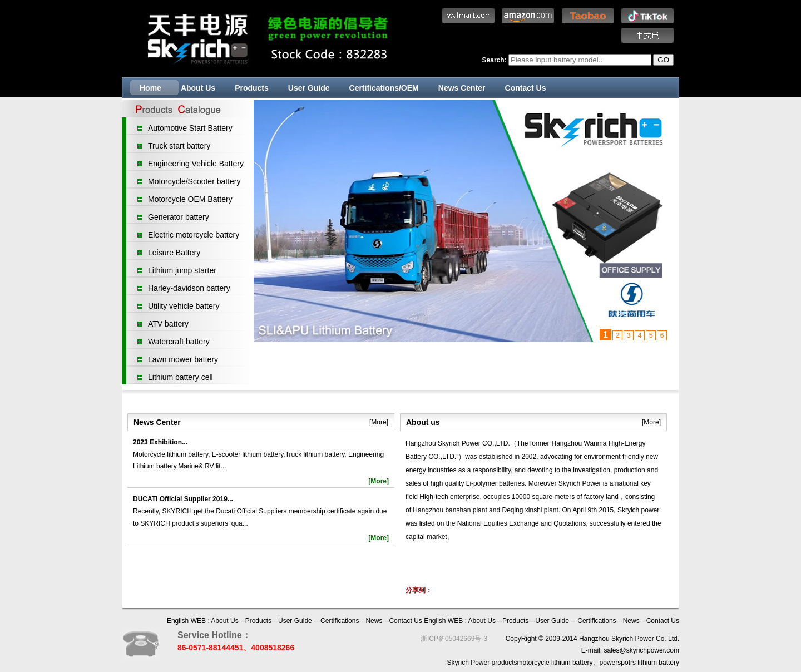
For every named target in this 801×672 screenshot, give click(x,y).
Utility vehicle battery (184, 306)
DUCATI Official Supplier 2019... (183, 499)
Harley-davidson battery (189, 288)
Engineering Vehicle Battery (196, 164)
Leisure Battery (174, 253)
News (374, 621)
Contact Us (526, 88)
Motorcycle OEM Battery (190, 199)
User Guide (309, 88)
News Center (462, 88)
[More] (379, 422)
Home (150, 88)
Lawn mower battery (183, 359)
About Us (198, 88)
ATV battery (168, 324)
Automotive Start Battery (190, 128)
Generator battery (179, 217)
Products (252, 88)
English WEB (186, 621)
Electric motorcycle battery (194, 235)
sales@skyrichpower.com (641, 650)
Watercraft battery (179, 342)
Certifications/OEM (384, 88)
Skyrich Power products (482, 663)
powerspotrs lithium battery (639, 663)
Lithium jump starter (182, 270)
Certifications (340, 621)
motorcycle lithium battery (555, 663)
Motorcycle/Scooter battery (194, 181)
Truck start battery (179, 146)
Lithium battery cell (181, 377)
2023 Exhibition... (160, 442)
